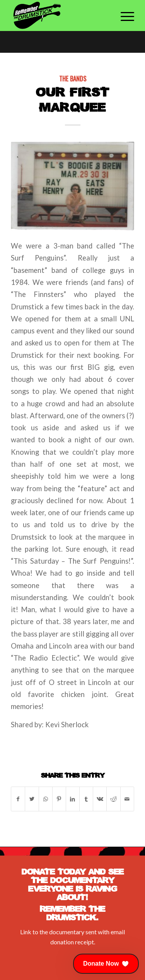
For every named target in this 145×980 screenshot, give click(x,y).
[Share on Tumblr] (86, 799)
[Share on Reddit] (113, 799)
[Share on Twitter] (32, 799)
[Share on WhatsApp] (46, 799)
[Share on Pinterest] (59, 799)
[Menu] (124, 16)
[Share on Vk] (100, 799)
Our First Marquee (73, 99)
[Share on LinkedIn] (73, 799)
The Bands (73, 79)
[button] (106, 964)
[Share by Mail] (127, 799)
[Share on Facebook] (18, 799)
